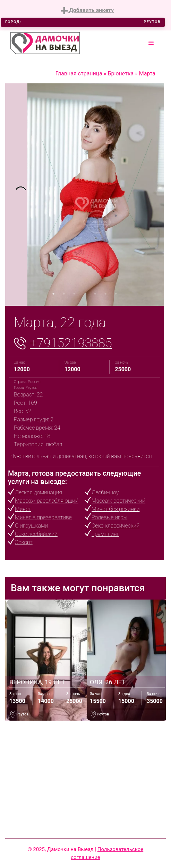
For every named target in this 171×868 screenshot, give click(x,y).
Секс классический (116, 526)
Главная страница (79, 74)
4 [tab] (85, 294)
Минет (23, 509)
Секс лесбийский (36, 534)
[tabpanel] (16, 195)
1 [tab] (53, 294)
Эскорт (24, 542)
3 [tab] (74, 294)
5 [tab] (95, 294)
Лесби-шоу (105, 492)
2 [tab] (64, 294)
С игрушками (31, 526)
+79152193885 (71, 343)
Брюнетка (121, 74)
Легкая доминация (39, 492)
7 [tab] (116, 294)
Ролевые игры (109, 517)
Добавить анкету (87, 11)
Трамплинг (105, 534)
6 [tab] (105, 294)
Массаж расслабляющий (47, 501)
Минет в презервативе (43, 517)
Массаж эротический (118, 501)
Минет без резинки (116, 509)
